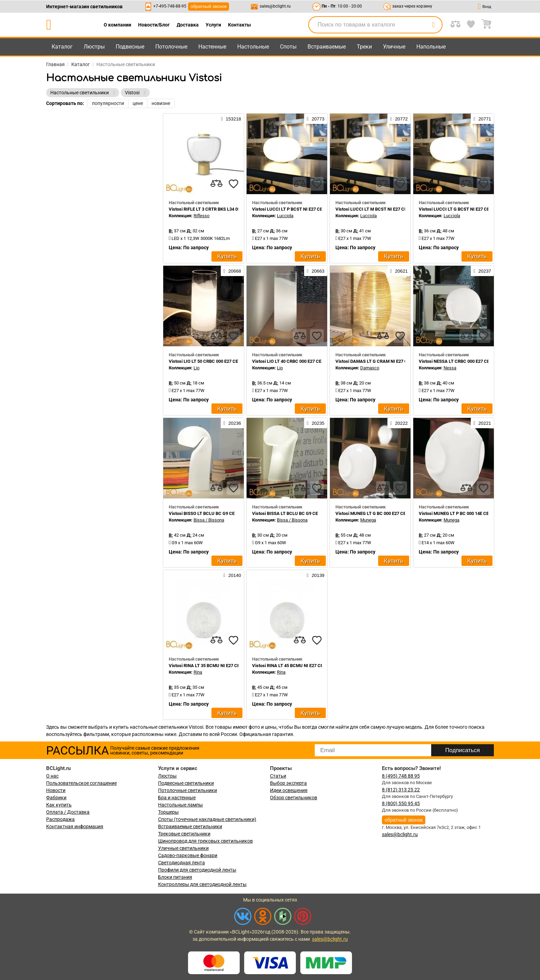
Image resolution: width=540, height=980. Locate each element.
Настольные (253, 47)
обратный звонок (209, 6)
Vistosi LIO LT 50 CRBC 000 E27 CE (203, 361)
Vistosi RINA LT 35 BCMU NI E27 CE (204, 666)
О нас (52, 776)
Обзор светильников (294, 798)
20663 (316, 271)
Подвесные (130, 47)
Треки (364, 47)
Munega (368, 520)
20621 (399, 271)
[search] (433, 25)
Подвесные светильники (186, 783)
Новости (56, 790)
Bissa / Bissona (209, 520)
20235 (316, 423)
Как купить (59, 805)
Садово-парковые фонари (188, 855)
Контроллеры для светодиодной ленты (202, 884)
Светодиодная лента (181, 863)
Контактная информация (75, 826)
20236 (232, 423)
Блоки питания (175, 877)
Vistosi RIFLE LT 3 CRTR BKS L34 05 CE (208, 209)
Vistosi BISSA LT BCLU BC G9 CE (285, 513)
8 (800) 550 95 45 (401, 803)
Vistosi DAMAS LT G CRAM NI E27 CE (373, 361)
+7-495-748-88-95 (170, 6)
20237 (482, 271)
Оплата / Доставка (68, 812)
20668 (232, 271)
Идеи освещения (289, 790)
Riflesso (201, 216)
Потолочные (171, 47)
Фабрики (56, 798)
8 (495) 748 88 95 (401, 776)
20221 (482, 423)
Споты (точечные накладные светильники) (207, 819)
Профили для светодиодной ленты (197, 870)
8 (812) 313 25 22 (401, 790)
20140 (232, 575)
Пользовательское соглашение (81, 783)
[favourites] (233, 184)
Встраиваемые (327, 47)
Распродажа (60, 819)
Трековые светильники (184, 834)
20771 (482, 119)
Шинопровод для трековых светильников (205, 841)
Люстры (94, 47)
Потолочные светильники (188, 790)
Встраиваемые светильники (190, 826)
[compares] (216, 184)
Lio (196, 368)
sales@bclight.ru (275, 6)
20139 (316, 575)
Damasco (370, 368)
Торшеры (168, 812)
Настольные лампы (180, 805)
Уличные (394, 47)
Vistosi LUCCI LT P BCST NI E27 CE (287, 209)
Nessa (450, 368)
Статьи (278, 776)
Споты (288, 47)
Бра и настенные (177, 798)
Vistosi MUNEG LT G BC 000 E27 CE (371, 513)
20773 (316, 119)
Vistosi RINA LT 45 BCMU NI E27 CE (288, 666)
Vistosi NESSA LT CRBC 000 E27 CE (454, 361)
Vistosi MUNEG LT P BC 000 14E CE (454, 513)
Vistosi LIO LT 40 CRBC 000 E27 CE (287, 361)
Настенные (212, 47)
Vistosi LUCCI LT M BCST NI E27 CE (371, 209)
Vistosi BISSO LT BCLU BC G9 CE (202, 513)
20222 (399, 423)
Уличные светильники (183, 848)
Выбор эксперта (288, 783)
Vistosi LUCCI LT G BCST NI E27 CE (454, 209)
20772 (399, 119)
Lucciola (285, 216)
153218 (231, 119)
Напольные (431, 47)
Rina (198, 672)
